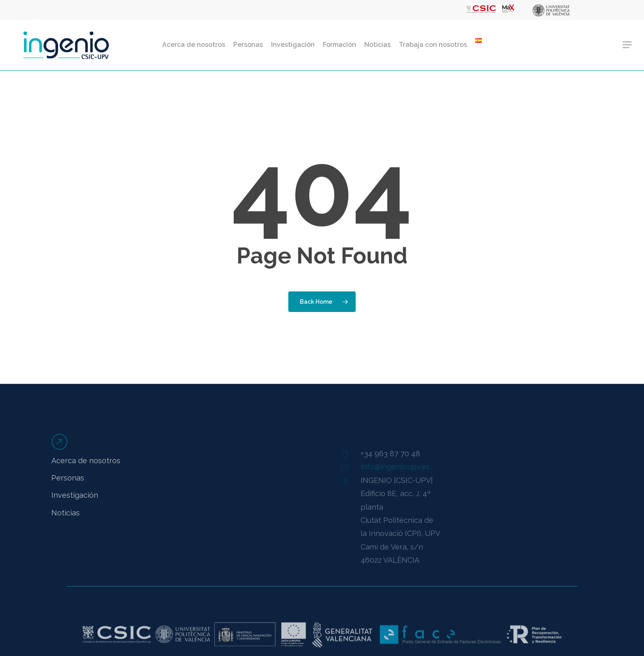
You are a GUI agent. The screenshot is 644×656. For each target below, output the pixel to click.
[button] (628, 45)
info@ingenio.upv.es (395, 478)
